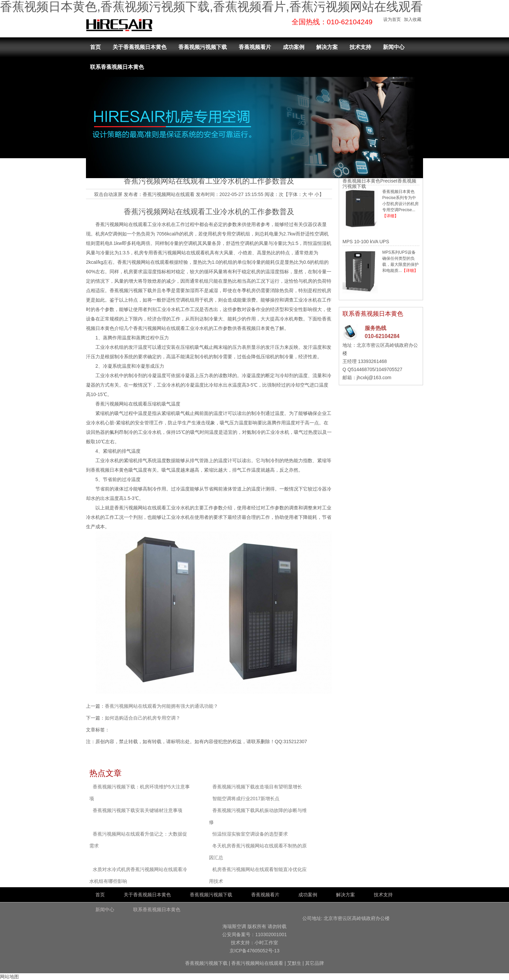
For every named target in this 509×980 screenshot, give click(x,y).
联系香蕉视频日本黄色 (117, 67)
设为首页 (392, 19)
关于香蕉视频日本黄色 (140, 47)
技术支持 (360, 47)
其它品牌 (315, 963)
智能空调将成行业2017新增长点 (246, 799)
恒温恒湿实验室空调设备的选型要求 (250, 834)
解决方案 (327, 47)
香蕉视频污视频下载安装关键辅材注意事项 (138, 810)
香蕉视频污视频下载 (203, 47)
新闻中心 (394, 47)
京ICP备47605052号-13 (254, 951)
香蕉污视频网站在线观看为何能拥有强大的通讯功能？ (161, 706)
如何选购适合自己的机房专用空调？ (143, 718)
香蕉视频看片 (255, 47)
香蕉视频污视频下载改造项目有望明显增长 (257, 787)
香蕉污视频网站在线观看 (169, 194)
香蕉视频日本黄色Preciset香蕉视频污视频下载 (379, 183)
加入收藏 (413, 19)
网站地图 (9, 977)
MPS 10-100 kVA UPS (366, 242)
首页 (95, 47)
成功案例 (294, 47)
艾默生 (294, 963)
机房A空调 (106, 234)
